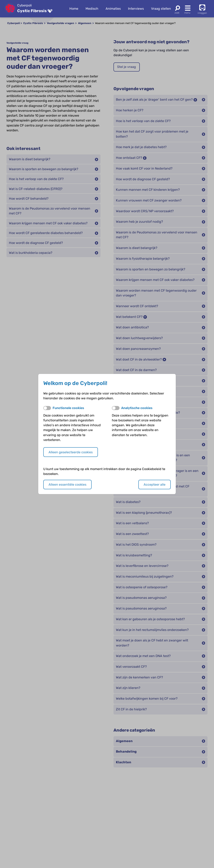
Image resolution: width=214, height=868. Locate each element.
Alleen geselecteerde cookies (71, 452)
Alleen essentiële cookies (67, 485)
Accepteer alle (155, 485)
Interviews (136, 9)
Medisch (92, 9)
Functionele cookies (68, 408)
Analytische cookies (137, 408)
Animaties (113, 9)
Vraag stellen (161, 9)
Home (74, 9)
